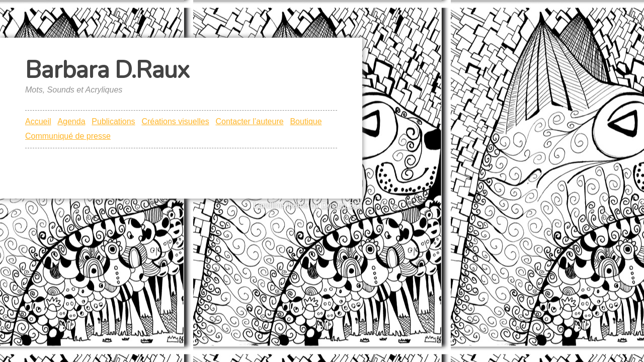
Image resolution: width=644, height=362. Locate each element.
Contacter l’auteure (249, 121)
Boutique (306, 121)
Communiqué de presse (68, 136)
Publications (113, 121)
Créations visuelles (175, 121)
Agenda (71, 121)
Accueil (38, 121)
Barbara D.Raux (107, 70)
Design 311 (342, 205)
